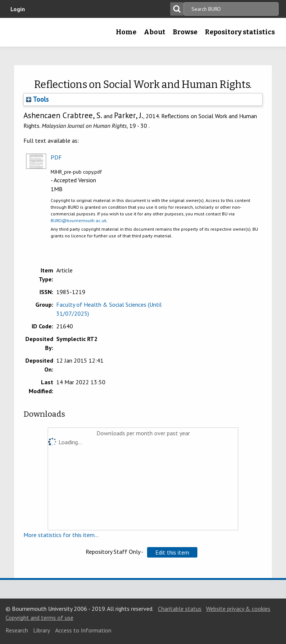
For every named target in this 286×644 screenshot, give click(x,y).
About (155, 32)
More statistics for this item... (61, 535)
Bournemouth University (18, 35)
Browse (185, 32)
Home (126, 32)
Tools (37, 99)
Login (18, 9)
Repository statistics (240, 32)
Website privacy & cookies (238, 609)
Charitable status (180, 609)
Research (17, 630)
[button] (172, 552)
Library (42, 630)
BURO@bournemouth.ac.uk (79, 220)
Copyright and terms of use (39, 618)
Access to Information (83, 630)
